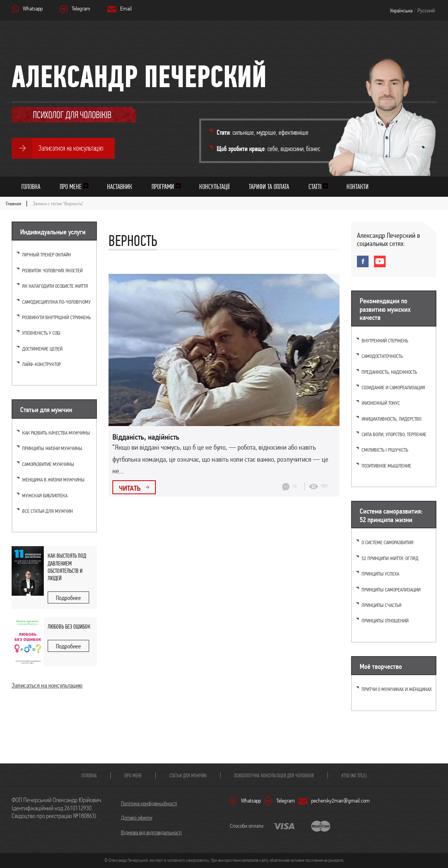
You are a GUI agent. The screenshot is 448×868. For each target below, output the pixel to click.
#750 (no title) (354, 775)
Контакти (358, 186)
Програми (163, 186)
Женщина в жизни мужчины (53, 480)
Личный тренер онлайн (47, 255)
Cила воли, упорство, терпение (394, 434)
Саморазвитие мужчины (48, 464)
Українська (401, 10)
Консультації (214, 186)
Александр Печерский (139, 76)
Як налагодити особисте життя (55, 286)
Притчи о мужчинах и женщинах (397, 689)
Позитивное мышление (386, 466)
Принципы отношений (385, 621)
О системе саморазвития (388, 542)
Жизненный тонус (381, 403)
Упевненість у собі (41, 333)
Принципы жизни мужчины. (53, 448)
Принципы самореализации (391, 590)
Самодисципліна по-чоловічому (56, 302)
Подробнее (68, 598)
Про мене (71, 186)
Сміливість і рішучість (385, 450)
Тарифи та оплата (269, 186)
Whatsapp (33, 9)
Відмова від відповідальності (151, 832)
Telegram (81, 9)
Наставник (120, 186)
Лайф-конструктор (41, 364)
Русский (426, 10)
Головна (31, 186)
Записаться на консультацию (47, 685)
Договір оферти (137, 818)
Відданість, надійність (146, 437)
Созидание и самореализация (393, 388)
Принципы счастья (382, 605)
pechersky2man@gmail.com (340, 801)
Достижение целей (42, 349)
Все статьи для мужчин (47, 511)
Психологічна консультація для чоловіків (274, 775)
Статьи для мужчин (188, 775)
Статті (315, 186)
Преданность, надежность (389, 372)
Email (126, 9)
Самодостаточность (382, 356)
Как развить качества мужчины (56, 433)
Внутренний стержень (385, 341)
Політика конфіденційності (149, 803)
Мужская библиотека (45, 496)
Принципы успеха (380, 574)
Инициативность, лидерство (391, 419)
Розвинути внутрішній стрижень (56, 317)
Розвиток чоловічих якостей (52, 271)
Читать (130, 488)
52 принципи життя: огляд (390, 558)
